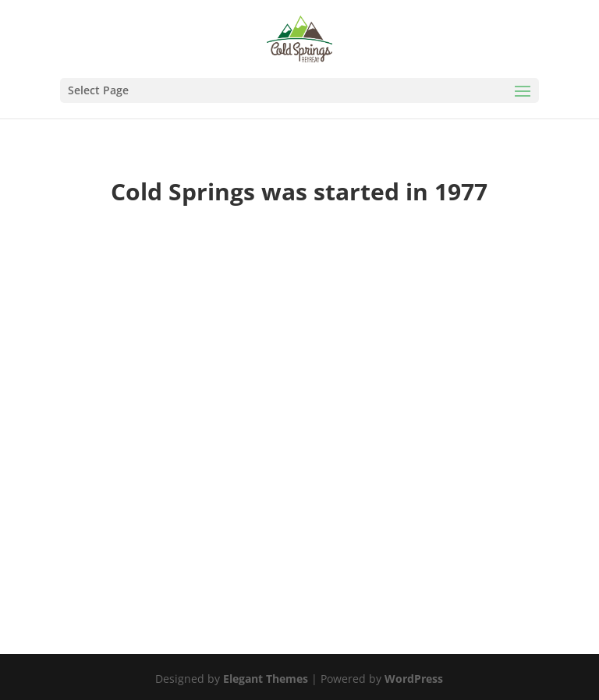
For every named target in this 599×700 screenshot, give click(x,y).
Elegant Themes (266, 679)
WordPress (414, 679)
